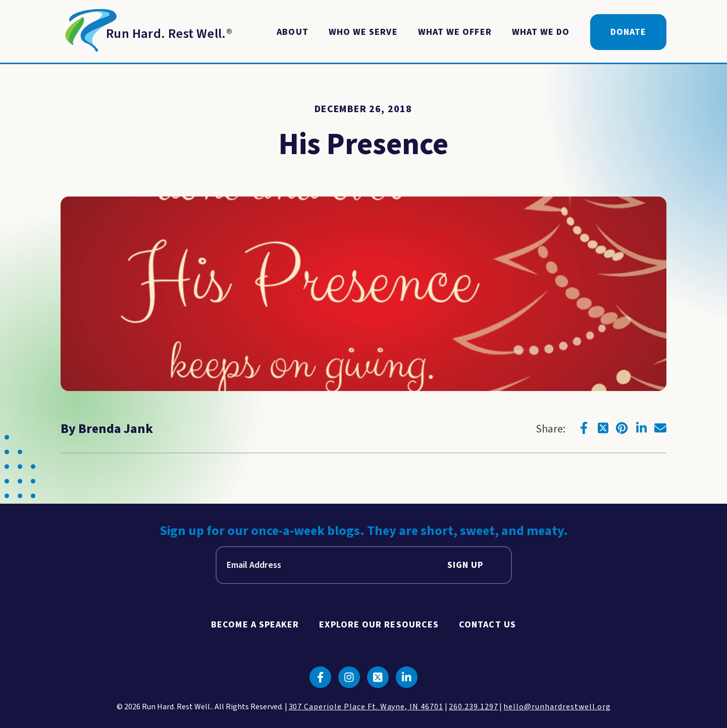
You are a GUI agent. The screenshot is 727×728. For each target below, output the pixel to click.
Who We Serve (363, 32)
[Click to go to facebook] (584, 428)
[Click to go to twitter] (603, 428)
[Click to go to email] (660, 428)
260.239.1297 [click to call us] (474, 707)
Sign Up (465, 565)
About (292, 32)
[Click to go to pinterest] (622, 428)
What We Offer (455, 32)
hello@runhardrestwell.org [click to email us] (557, 707)
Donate (628, 32)
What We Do (541, 32)
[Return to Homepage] (146, 32)
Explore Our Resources (379, 625)
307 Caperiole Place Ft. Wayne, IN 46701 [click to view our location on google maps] (366, 707)
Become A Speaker (255, 625)
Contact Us (487, 625)
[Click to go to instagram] (349, 677)
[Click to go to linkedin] (641, 428)
